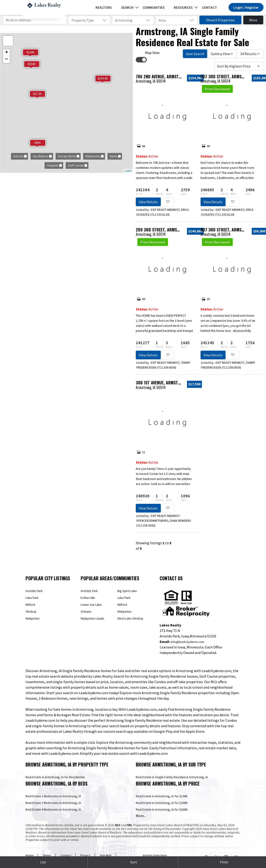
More (253, 20)
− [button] (7, 59)
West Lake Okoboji (130, 618)
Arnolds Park (34, 591)
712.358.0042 (146, 525)
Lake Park (32, 598)
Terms (47, 855)
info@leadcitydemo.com (188, 642)
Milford (30, 605)
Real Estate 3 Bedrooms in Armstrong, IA (53, 803)
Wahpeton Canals (92, 618)
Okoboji (31, 612)
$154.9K (103, 79)
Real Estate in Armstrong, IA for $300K (162, 809)
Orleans (86, 612)
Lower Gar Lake (91, 605)
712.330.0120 (160, 214)
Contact (209, 7)
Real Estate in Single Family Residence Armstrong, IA (172, 777)
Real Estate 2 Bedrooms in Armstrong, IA (53, 796)
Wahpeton (33, 618)
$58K (38, 143)
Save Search (195, 54)
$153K (32, 64)
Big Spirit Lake (127, 591)
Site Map (106, 855)
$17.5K (37, 94)
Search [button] (127, 7)
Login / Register (246, 7)
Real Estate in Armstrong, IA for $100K (162, 796)
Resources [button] (183, 7)
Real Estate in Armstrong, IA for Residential (55, 777)
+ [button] (7, 53)
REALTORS (104, 7)
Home (30, 855)
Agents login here (155, 855)
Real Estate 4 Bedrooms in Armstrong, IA (53, 809)
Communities (154, 7)
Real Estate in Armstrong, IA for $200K (162, 803)
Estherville (88, 598)
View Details (148, 202)
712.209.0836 (167, 367)
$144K (31, 52)
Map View (152, 53)
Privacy (85, 855)
